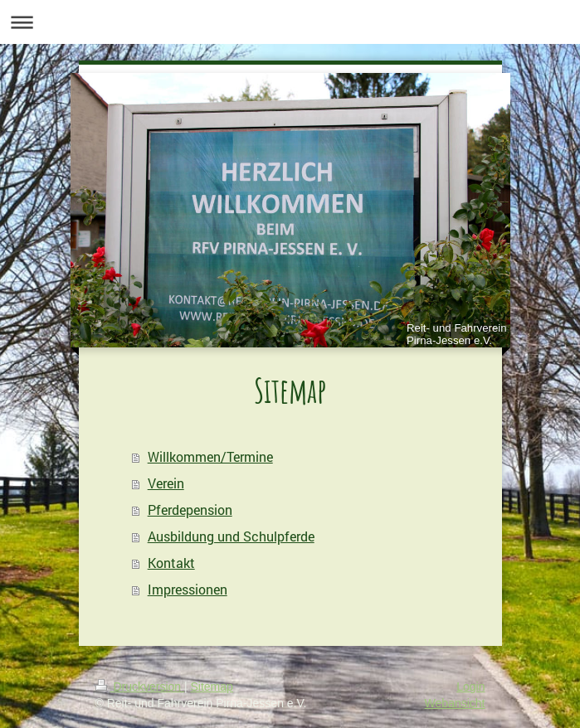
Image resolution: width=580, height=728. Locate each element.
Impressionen (188, 589)
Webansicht (455, 703)
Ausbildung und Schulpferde (231, 536)
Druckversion (140, 687)
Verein (166, 483)
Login (470, 687)
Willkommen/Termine (210, 456)
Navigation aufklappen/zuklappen (290, 22)
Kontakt (171, 563)
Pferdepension (190, 510)
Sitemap (212, 687)
